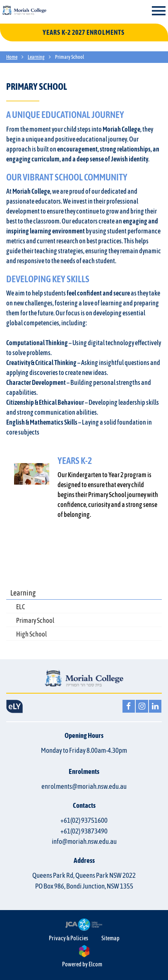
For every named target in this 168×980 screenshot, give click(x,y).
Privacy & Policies (68, 938)
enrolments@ (84, 786)
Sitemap (110, 938)
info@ (84, 841)
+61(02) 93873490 (84, 831)
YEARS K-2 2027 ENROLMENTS (84, 32)
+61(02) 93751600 (84, 820)
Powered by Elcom (82, 964)
